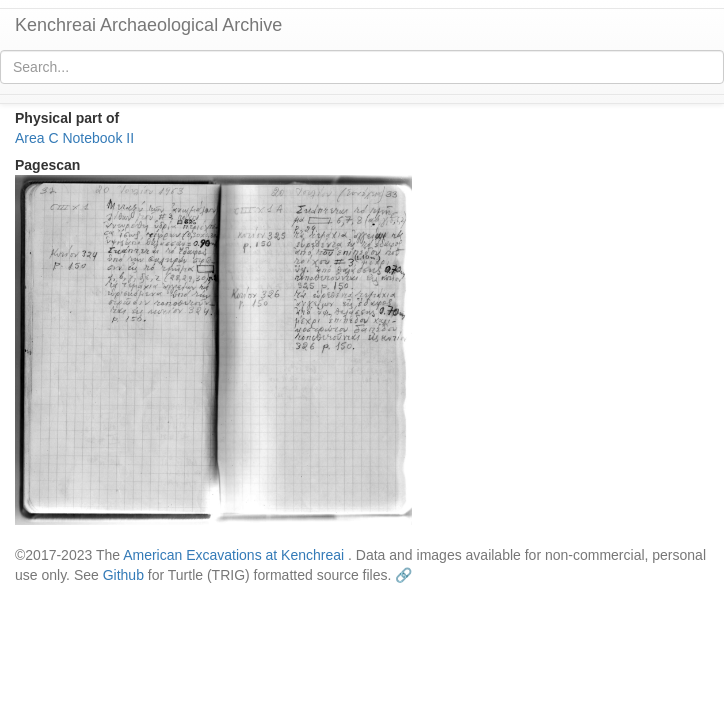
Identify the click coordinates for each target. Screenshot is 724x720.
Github (123, 575)
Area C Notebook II (74, 138)
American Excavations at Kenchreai (233, 555)
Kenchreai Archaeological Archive (148, 25)
